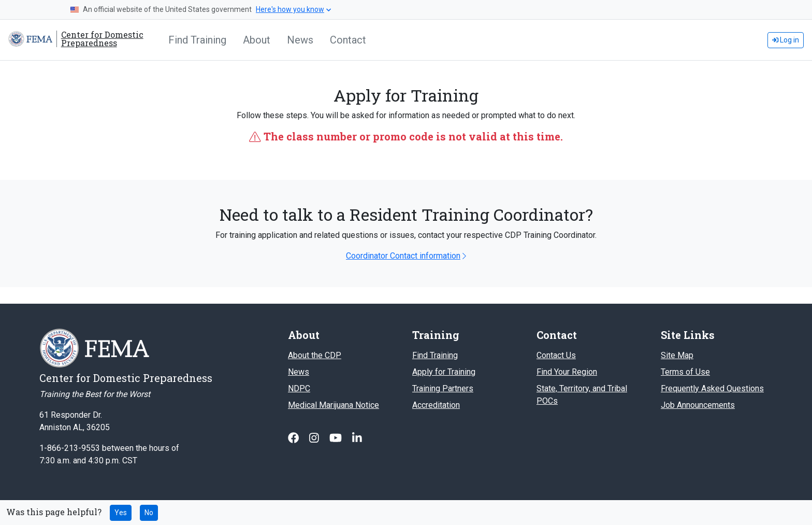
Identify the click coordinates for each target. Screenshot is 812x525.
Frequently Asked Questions (712, 388)
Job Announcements (698, 405)
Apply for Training (444, 372)
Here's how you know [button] (293, 9)
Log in (786, 40)
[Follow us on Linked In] (357, 438)
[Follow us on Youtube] (337, 438)
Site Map (677, 355)
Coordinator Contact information (406, 256)
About (257, 40)
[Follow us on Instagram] (315, 438)
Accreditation (436, 405)
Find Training (197, 40)
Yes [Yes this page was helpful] (121, 513)
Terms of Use (685, 372)
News (300, 40)
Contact (348, 40)
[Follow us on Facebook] (294, 438)
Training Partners (443, 388)
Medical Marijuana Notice (334, 405)
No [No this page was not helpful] (149, 513)
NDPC (299, 388)
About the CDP (315, 355)
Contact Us (556, 355)
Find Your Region (567, 372)
